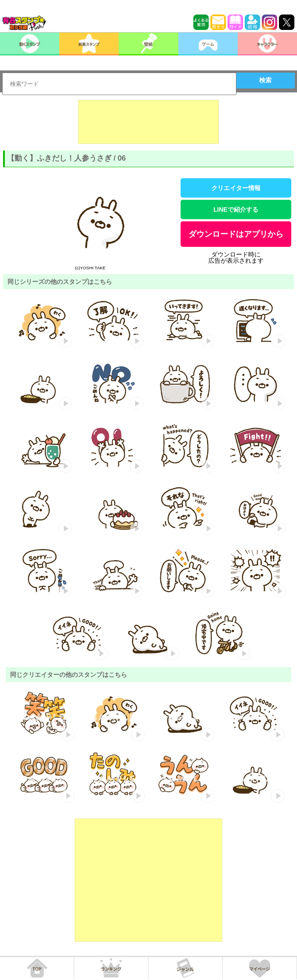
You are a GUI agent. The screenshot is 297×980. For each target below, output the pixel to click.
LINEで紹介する (236, 209)
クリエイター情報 (236, 188)
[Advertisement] (148, 122)
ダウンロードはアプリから (236, 234)
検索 (265, 80)
